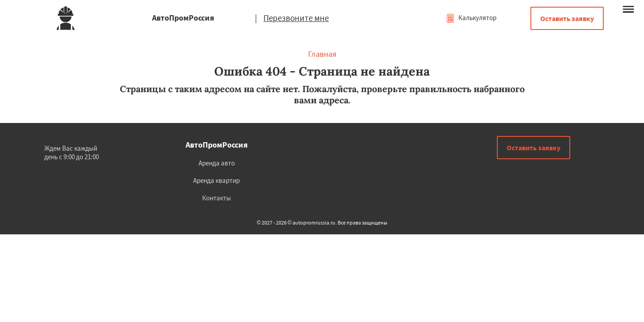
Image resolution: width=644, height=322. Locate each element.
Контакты (216, 198)
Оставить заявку (567, 18)
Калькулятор (471, 18)
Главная (322, 54)
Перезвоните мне (296, 18)
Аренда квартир (216, 180)
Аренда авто (217, 163)
